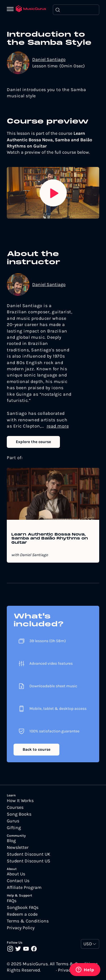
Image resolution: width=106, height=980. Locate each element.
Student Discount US (29, 861)
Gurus (13, 821)
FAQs (12, 901)
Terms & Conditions (28, 921)
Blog (11, 841)
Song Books (19, 814)
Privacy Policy (21, 928)
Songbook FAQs (23, 908)
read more (58, 426)
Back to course (36, 749)
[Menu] (11, 10)
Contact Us (18, 881)
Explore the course (33, 442)
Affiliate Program (24, 887)
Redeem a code (22, 914)
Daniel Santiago (49, 59)
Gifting (14, 828)
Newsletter (18, 847)
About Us (16, 874)
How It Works (20, 801)
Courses (15, 807)
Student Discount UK (29, 854)
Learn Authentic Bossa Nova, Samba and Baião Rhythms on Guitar (50, 539)
